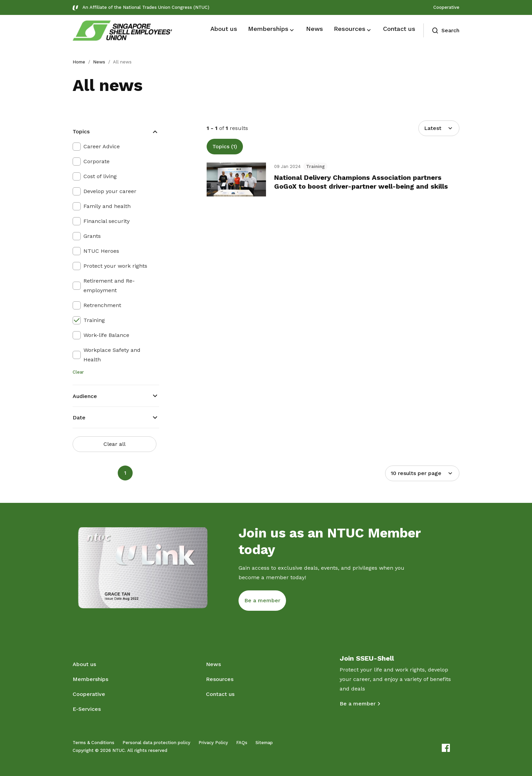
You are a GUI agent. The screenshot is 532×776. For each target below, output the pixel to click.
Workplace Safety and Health (112, 355)
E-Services (87, 709)
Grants (92, 236)
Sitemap (264, 743)
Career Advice (102, 146)
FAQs (242, 743)
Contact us (220, 694)
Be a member (358, 704)
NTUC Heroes (101, 251)
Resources (220, 679)
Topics (81, 131)
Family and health (107, 206)
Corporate (97, 161)
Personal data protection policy (156, 743)
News (99, 62)
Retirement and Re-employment (109, 286)
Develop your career (110, 191)
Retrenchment (102, 305)
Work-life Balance (106, 335)
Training (94, 320)
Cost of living (100, 176)
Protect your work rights (115, 266)
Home (79, 62)
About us (84, 664)
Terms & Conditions (93, 743)
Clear (78, 372)
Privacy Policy (213, 743)
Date (79, 418)
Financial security (107, 221)
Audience (85, 396)
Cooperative (446, 7)
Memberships (90, 679)
